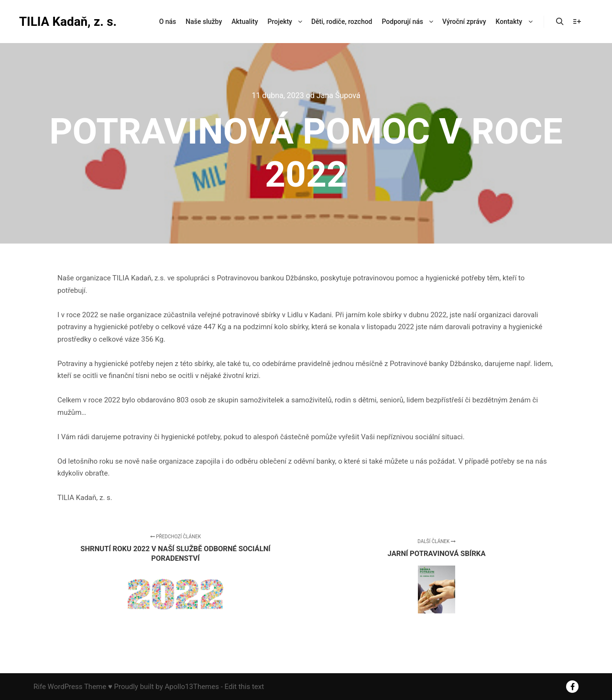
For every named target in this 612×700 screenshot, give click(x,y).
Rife (40, 687)
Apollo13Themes (192, 687)
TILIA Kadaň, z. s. (67, 22)
